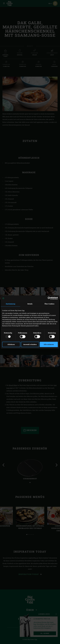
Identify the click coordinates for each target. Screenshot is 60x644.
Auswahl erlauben (30, 344)
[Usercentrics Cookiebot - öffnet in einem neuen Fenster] (49, 298)
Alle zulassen (49, 344)
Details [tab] (30, 304)
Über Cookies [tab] (49, 304)
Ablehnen (11, 344)
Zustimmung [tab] (11, 304)
